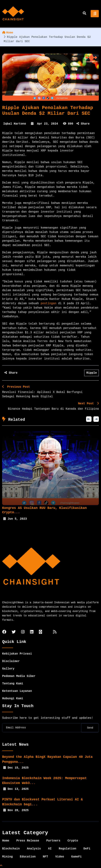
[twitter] (14, 632)
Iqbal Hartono (15, 124)
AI (50, 849)
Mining (7, 857)
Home (8, 33)
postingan (48, 303)
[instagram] (23, 632)
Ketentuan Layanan (17, 691)
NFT (45, 857)
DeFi (87, 849)
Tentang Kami (13, 684)
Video (60, 857)
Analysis (34, 849)
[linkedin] (32, 632)
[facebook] (4, 632)
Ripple (92, 373)
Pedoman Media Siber (19, 676)
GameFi (76, 857)
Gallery (8, 669)
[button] (89, 419)
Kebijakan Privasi (17, 654)
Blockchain (11, 849)
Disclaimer (11, 661)
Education (28, 857)
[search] (84, 14)
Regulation (68, 849)
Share (83, 124)
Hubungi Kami (13, 699)
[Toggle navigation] (95, 14)
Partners (53, 841)
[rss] (55, 632)
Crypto (73, 841)
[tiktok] (40, 632)
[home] (13, 14)
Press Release (28, 841)
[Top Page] (1, 866)
